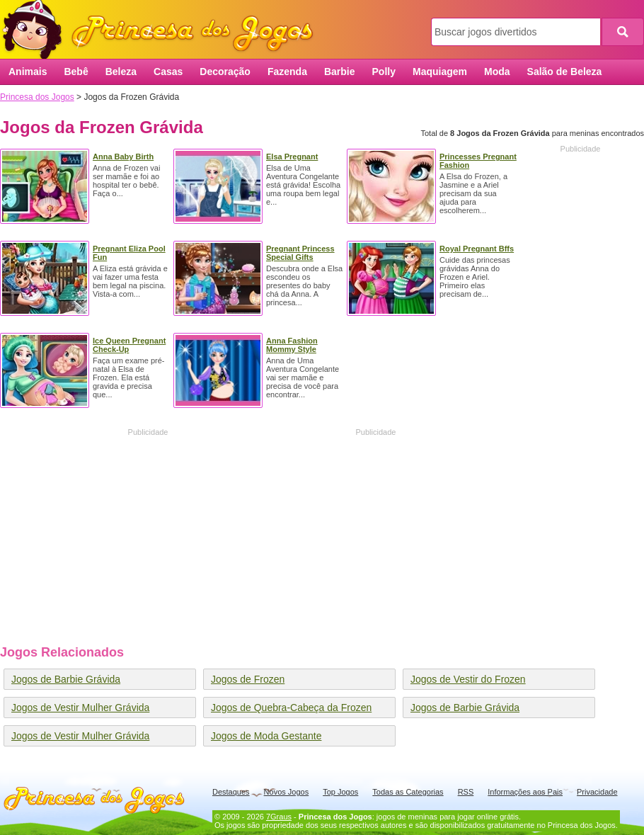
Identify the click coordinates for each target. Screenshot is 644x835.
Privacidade (597, 792)
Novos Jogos (287, 792)
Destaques (231, 792)
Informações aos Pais (525, 792)
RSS (466, 792)
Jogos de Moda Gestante (266, 736)
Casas (168, 72)
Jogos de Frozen (248, 679)
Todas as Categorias (408, 792)
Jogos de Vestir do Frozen (468, 679)
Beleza (121, 72)
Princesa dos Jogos (163, 30)
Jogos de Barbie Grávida (66, 679)
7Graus (279, 817)
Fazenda (287, 72)
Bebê (76, 72)
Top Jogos (340, 792)
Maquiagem (440, 72)
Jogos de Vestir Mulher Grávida (80, 708)
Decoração (225, 72)
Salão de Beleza (565, 72)
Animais (28, 72)
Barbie (340, 72)
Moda (497, 72)
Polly (384, 72)
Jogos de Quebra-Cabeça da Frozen (291, 708)
